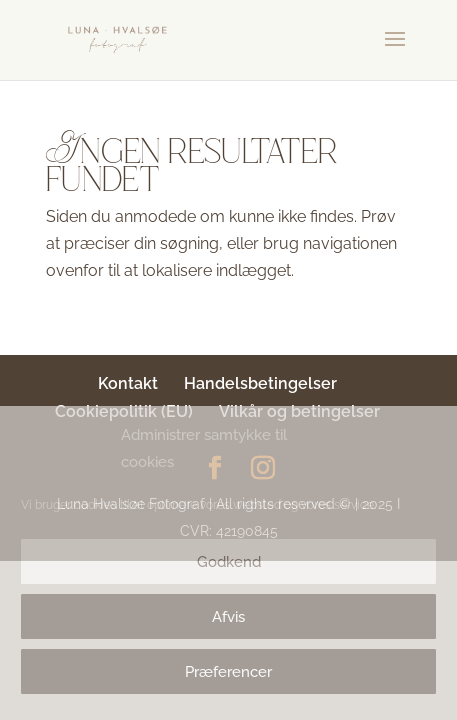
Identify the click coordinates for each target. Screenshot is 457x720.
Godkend (229, 562)
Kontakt (128, 383)
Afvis (228, 617)
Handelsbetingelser (260, 383)
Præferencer (228, 672)
